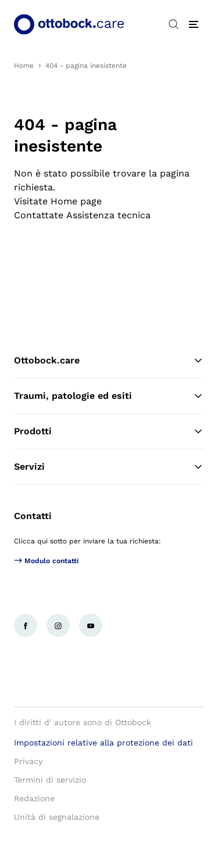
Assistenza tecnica (108, 215)
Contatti (33, 516)
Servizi (109, 467)
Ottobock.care (109, 361)
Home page (76, 201)
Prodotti (109, 431)
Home (24, 66)
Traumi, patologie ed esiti (109, 396)
